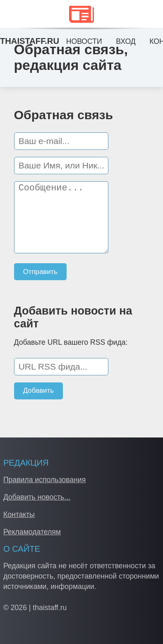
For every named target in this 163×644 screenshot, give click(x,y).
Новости (84, 41)
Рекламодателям (32, 532)
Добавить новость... (37, 497)
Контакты (19, 514)
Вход (126, 41)
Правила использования (44, 480)
